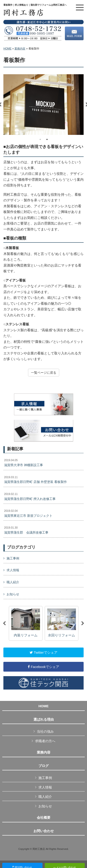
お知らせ (13, 594)
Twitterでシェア (43, 652)
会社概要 (44, 818)
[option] (43, 104)
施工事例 (13, 558)
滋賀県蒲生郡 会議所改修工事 (26, 530)
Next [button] (83, 623)
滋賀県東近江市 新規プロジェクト (28, 513)
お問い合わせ (44, 831)
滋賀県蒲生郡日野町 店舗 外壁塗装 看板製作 (35, 480)
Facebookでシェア (43, 667)
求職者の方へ (45, 741)
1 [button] (40, 139)
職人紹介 (13, 582)
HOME (7, 49)
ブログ (43, 766)
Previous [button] (4, 623)
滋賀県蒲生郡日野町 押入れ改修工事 (30, 497)
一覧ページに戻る (44, 373)
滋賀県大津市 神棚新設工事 (24, 463)
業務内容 (20, 49)
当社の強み (45, 731)
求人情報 (13, 570)
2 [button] (47, 139)
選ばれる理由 (44, 720)
